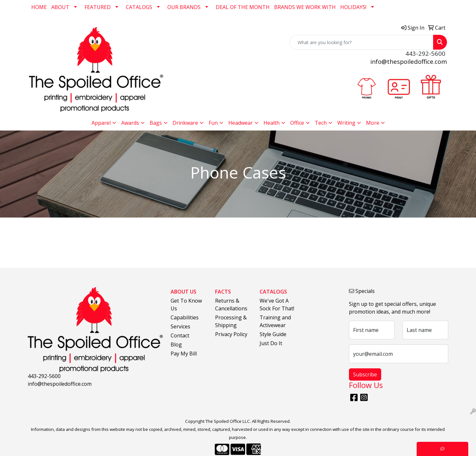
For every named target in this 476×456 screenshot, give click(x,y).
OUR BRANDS (184, 7)
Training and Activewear (275, 321)
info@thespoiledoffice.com (409, 61)
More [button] (373, 123)
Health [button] (272, 123)
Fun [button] (213, 123)
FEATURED (98, 7)
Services (180, 326)
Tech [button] (321, 123)
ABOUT (60, 7)
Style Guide (273, 334)
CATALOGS (139, 7)
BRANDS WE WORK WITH (305, 7)
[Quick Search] (361, 42)
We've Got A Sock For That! (277, 305)
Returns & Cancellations (231, 305)
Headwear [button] (241, 123)
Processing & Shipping (231, 321)
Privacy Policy (231, 334)
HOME (39, 7)
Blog (176, 344)
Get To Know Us (186, 305)
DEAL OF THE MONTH (243, 7)
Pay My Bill (184, 354)
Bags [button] (156, 123)
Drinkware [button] (185, 123)
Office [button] (297, 123)
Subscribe (365, 374)
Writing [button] (346, 123)
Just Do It (271, 343)
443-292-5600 (44, 376)
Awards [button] (130, 123)
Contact (180, 335)
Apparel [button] (101, 123)
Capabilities (185, 317)
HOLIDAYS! (353, 7)
